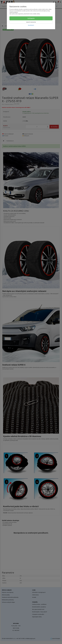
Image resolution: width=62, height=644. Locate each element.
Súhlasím (31, 18)
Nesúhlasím (31, 25)
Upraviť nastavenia (31, 22)
